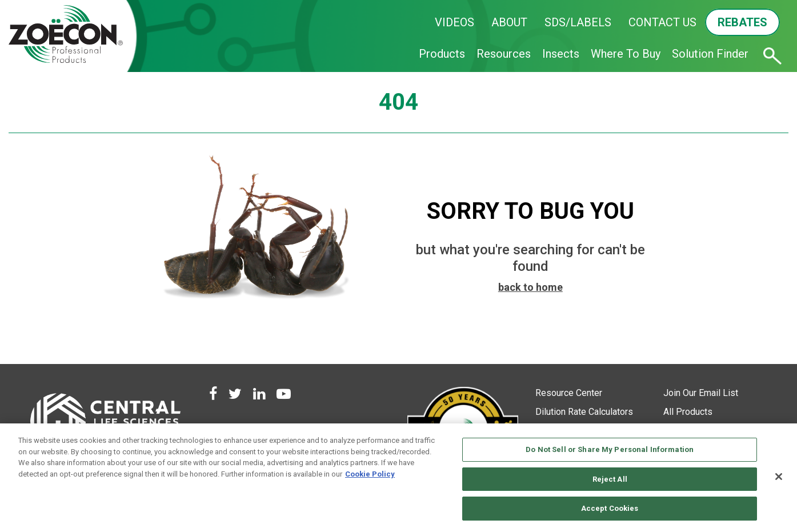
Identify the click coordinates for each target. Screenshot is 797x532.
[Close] (779, 477)
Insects (561, 54)
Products (442, 54)
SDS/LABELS (578, 22)
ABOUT (509, 22)
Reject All (610, 479)
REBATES (742, 22)
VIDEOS (454, 22)
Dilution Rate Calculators (584, 412)
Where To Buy (626, 54)
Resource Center (569, 393)
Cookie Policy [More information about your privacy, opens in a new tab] (370, 474)
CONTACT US (662, 22)
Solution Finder (710, 54)
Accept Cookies (610, 508)
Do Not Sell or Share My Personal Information (610, 449)
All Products (688, 412)
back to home (530, 287)
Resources (504, 54)
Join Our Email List (701, 393)
